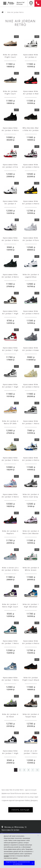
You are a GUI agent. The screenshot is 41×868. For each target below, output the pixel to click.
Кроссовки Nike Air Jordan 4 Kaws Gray (31, 350)
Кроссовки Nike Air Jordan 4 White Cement (10, 204)
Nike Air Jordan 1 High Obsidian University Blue (31, 607)
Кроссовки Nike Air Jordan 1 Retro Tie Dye (10, 643)
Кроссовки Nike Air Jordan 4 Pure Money (31, 240)
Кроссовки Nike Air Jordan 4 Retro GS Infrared (31, 643)
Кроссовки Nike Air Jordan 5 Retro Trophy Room (10, 497)
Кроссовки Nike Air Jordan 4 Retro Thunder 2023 (31, 204)
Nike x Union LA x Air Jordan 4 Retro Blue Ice (10, 570)
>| (37, 770)
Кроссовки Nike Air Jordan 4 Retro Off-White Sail (31, 387)
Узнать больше (21, 810)
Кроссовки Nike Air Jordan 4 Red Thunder (31, 94)
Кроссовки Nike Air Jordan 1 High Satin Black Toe (10, 350)
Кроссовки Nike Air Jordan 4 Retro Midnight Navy (10, 240)
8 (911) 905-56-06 (38, 3)
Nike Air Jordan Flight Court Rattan (10, 57)
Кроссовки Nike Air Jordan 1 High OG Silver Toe (10, 387)
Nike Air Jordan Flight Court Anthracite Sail (10, 94)
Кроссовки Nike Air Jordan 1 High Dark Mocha (10, 314)
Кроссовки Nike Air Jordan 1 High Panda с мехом (10, 753)
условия (6, 856)
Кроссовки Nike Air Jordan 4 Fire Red (10, 167)
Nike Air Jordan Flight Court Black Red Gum (31, 680)
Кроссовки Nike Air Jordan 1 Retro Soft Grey (31, 423)
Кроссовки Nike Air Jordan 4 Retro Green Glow (31, 314)
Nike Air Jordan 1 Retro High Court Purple (10, 607)
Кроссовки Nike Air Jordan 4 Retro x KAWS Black (10, 277)
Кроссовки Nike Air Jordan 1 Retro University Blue (10, 680)
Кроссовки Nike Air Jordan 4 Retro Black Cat (10, 130)
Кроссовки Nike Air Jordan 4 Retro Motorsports (31, 460)
